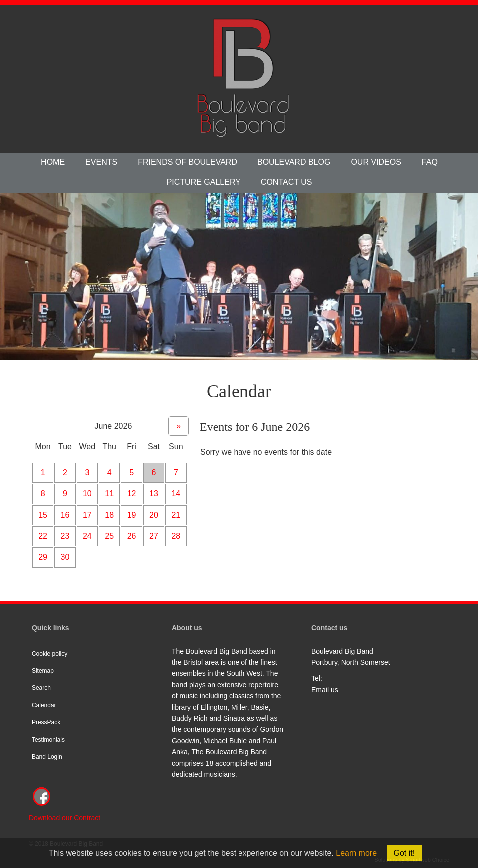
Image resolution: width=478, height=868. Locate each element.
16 (65, 515)
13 (154, 493)
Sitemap (43, 671)
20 (154, 515)
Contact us (287, 182)
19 (132, 515)
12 (132, 493)
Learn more (356, 853)
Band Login (47, 757)
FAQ (430, 162)
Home (53, 162)
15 (43, 515)
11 (109, 493)
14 (176, 493)
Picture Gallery (204, 182)
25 (109, 536)
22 (43, 536)
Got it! (404, 853)
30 (65, 557)
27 (154, 536)
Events (101, 162)
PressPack (46, 722)
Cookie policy (50, 654)
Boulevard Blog (294, 162)
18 (109, 515)
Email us (325, 690)
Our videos (376, 162)
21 (176, 515)
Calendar (44, 705)
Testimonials (48, 740)
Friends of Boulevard (187, 162)
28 (176, 536)
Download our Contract (65, 818)
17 (87, 515)
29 (43, 557)
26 (132, 536)
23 (65, 536)
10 (87, 493)
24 (87, 536)
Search (41, 688)
